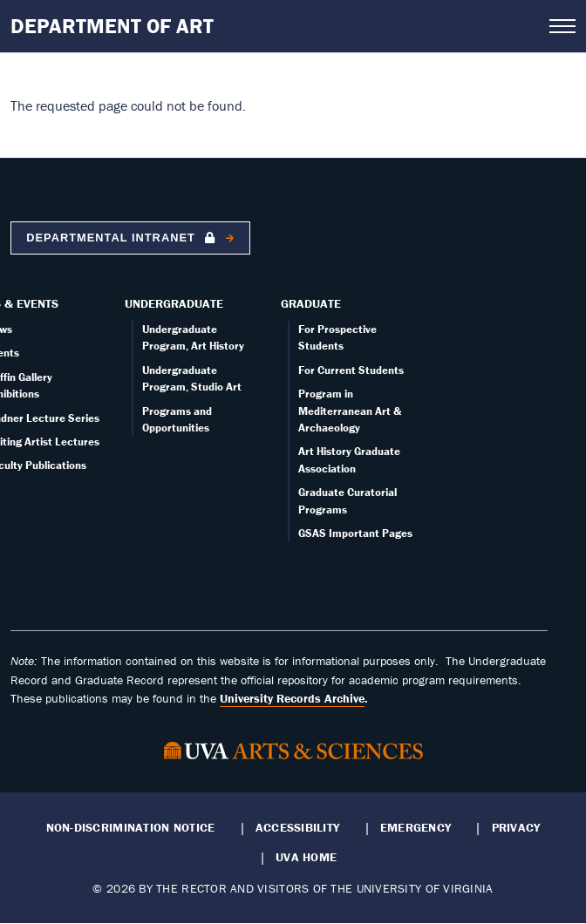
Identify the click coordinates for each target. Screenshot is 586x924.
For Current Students (351, 370)
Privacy (516, 827)
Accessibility (298, 827)
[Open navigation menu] (562, 26)
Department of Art (112, 26)
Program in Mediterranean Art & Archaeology (350, 411)
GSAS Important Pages (355, 533)
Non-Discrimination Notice (131, 827)
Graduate (311, 303)
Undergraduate (174, 303)
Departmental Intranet (123, 238)
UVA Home (306, 857)
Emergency (416, 827)
